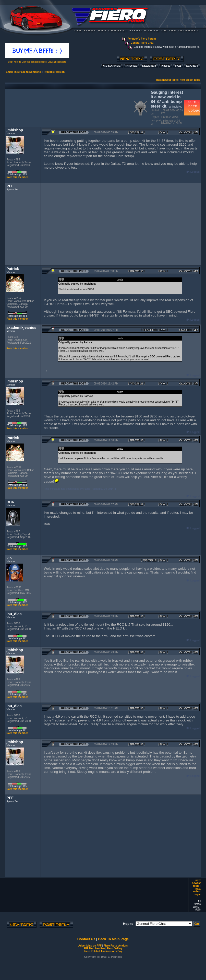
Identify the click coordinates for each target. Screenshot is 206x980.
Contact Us (86, 939)
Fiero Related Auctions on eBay (103, 951)
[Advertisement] (67, 107)
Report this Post (74, 132)
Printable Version (54, 72)
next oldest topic (190, 80)
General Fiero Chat (142, 43)
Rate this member (17, 177)
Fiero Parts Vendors (116, 946)
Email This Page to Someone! (24, 72)
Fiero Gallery (114, 948)
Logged (195, 172)
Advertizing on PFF (90, 946)
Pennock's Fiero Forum (142, 39)
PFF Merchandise (94, 948)
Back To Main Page (113, 939)
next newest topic (167, 80)
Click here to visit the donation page (27, 62)
